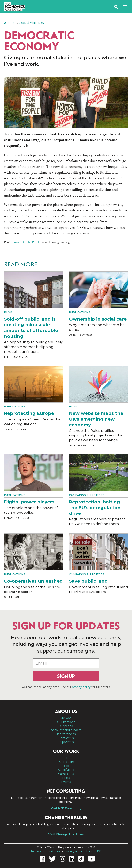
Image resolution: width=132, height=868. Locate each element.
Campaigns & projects (87, 495)
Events (66, 782)
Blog (8, 312)
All (66, 758)
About (10, 23)
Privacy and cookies (78, 851)
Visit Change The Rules (66, 834)
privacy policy (81, 687)
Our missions (66, 722)
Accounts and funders (66, 730)
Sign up (66, 676)
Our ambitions (33, 23)
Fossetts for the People (27, 242)
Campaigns (66, 774)
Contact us (66, 738)
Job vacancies (66, 734)
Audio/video (66, 770)
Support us (66, 742)
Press (66, 778)
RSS (99, 851)
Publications (80, 312)
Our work (66, 718)
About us (66, 711)
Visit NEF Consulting (66, 808)
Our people (66, 726)
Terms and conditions (45, 851)
